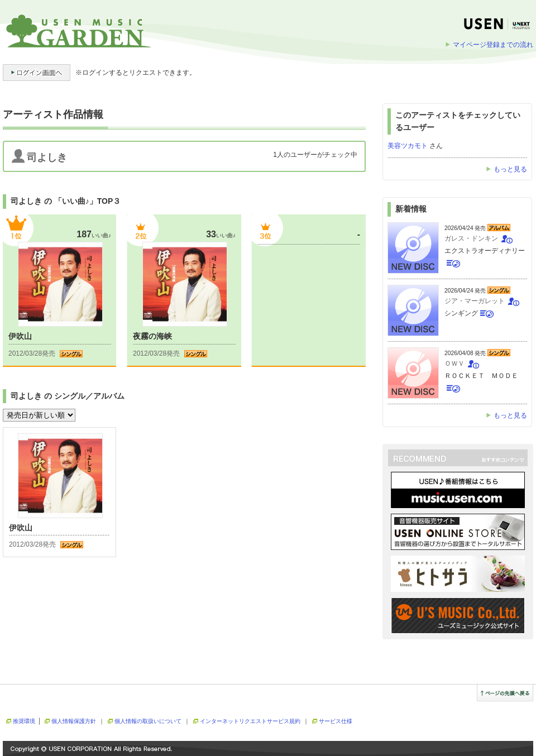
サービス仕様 (336, 721)
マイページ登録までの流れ (493, 45)
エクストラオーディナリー (485, 251)
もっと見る (510, 169)
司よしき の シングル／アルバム (68, 396)
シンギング (461, 313)
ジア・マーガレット (475, 301)
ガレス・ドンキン (471, 238)
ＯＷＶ (454, 363)
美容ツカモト (408, 146)
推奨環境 (24, 721)
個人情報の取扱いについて (148, 721)
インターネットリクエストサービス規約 (250, 721)
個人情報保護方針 (74, 721)
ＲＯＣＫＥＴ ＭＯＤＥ (481, 376)
